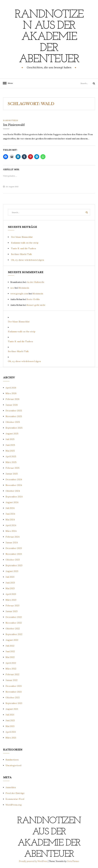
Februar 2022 (12, 674)
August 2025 (12, 434)
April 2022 (11, 663)
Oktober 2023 (13, 560)
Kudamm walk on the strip (25, 243)
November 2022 (14, 623)
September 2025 (14, 428)
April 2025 (11, 456)
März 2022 (11, 669)
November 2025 (14, 416)
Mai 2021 (10, 726)
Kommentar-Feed (15, 799)
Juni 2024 (10, 514)
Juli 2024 (10, 508)
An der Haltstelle (36, 282)
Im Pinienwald (14, 125)
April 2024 (11, 525)
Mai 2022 (10, 657)
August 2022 (12, 640)
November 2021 (14, 692)
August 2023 (12, 571)
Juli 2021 (10, 715)
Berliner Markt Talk (21, 254)
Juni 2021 (10, 720)
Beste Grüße (33, 299)
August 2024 (12, 502)
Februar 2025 (13, 468)
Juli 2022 (10, 646)
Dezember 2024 (14, 479)
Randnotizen (10, 120)
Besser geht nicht (36, 305)
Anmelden (11, 787)
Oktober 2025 (13, 422)
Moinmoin (24, 288)
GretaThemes (73, 861)
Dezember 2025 (14, 411)
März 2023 (11, 600)
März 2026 (11, 393)
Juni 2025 (10, 445)
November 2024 (14, 485)
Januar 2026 (12, 405)
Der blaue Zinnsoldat (22, 237)
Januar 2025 (12, 474)
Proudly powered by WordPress (33, 861)
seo (12, 288)
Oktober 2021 (13, 697)
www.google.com (19, 294)
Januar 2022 (12, 680)
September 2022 (14, 634)
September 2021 (14, 703)
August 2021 (12, 709)
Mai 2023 (10, 588)
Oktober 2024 (13, 491)
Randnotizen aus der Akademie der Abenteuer (49, 37)
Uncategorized (13, 765)
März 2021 (11, 738)
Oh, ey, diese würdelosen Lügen (27, 260)
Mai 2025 (10, 451)
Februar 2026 (13, 399)
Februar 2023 (12, 606)
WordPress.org (14, 805)
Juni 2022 (10, 651)
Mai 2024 (10, 520)
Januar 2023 (12, 611)
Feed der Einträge (15, 793)
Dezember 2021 (14, 686)
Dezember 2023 (14, 548)
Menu (9, 83)
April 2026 (11, 388)
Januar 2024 (12, 542)
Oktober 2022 (13, 629)
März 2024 (11, 531)
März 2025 (11, 462)
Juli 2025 (10, 439)
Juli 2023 (10, 577)
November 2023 (14, 554)
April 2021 (11, 732)
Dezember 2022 (14, 617)
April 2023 (11, 594)
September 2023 (14, 565)
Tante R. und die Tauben (23, 248)
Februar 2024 (13, 537)
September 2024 (14, 497)
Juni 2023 (10, 583)
